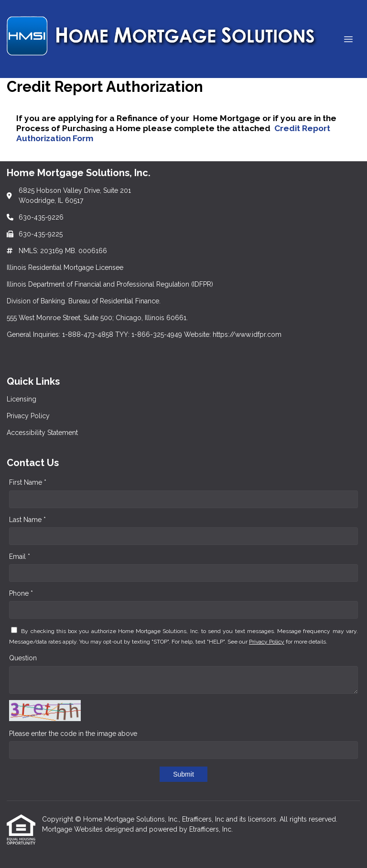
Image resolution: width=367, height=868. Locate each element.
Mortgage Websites (73, 829)
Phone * (21, 593)
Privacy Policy (267, 642)
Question (23, 658)
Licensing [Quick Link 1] (22, 399)
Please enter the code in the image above (73, 734)
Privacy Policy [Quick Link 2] (28, 416)
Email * (20, 556)
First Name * (28, 482)
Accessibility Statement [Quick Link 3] (42, 433)
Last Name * (27, 520)
